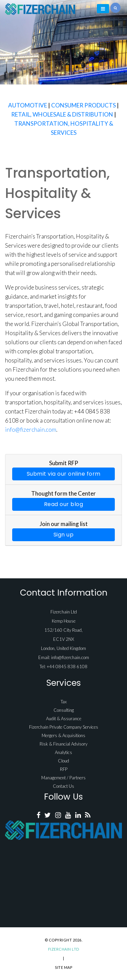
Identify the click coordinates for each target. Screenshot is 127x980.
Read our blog (64, 504)
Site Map (63, 967)
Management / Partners (63, 778)
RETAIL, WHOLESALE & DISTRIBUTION (62, 114)
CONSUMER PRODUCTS (83, 105)
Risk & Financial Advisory (63, 744)
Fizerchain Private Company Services (64, 727)
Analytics (63, 752)
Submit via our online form (64, 474)
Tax (64, 702)
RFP (64, 769)
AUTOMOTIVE (28, 105)
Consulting (64, 710)
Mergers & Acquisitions (63, 735)
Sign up (64, 535)
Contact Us (63, 786)
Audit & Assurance (64, 719)
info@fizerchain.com (31, 430)
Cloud (63, 761)
